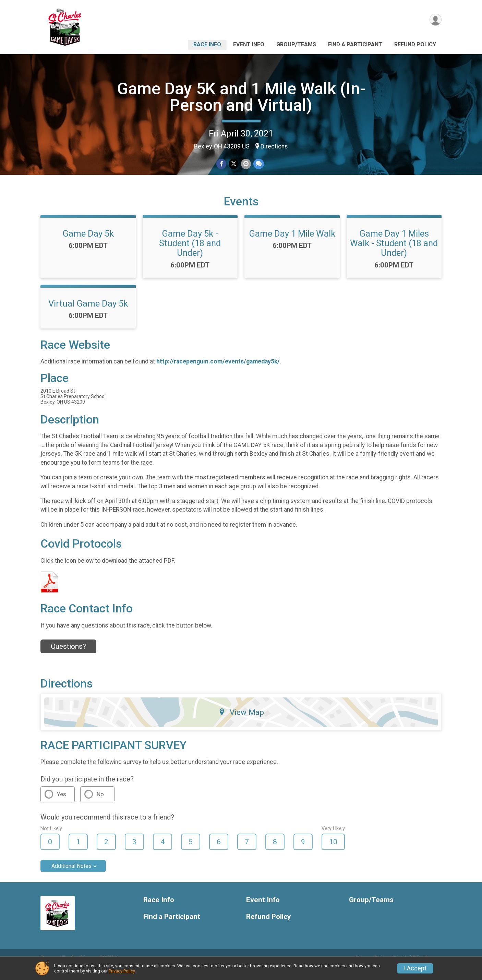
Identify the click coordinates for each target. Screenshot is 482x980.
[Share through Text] (258, 164)
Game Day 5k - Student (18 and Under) (190, 253)
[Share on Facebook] (222, 164)
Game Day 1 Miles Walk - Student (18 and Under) (394, 253)
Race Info (207, 44)
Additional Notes (71, 876)
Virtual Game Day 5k (88, 313)
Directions (274, 146)
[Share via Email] (246, 164)
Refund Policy (415, 44)
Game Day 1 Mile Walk (292, 243)
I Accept (415, 968)
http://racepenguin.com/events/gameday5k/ (218, 371)
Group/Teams (296, 44)
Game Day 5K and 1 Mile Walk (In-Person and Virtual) (241, 97)
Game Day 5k (88, 243)
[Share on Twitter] (234, 164)
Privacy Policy (122, 971)
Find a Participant (355, 44)
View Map (241, 721)
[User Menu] (435, 20)
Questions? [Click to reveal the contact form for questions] (68, 656)
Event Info (249, 44)
